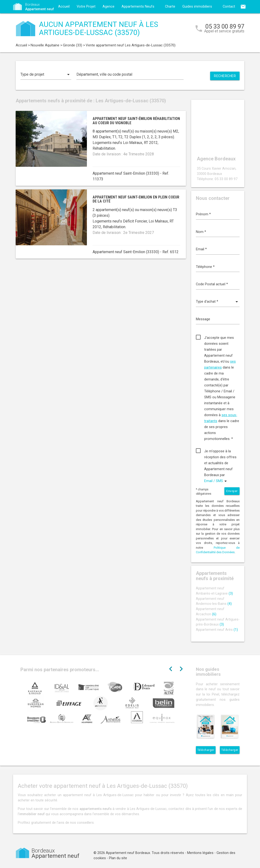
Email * (201, 249)
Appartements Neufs (138, 7)
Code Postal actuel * (212, 284)
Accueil (64, 7)
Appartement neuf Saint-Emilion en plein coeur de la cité (136, 199)
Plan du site (118, 858)
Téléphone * (205, 267)
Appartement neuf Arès (217, 630)
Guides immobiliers (197, 7)
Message (203, 319)
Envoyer (232, 491)
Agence (109, 7)
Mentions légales (200, 853)
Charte (170, 7)
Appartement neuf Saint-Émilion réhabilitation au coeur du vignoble (136, 121)
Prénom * (203, 214)
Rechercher (225, 76)
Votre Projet (86, 7)
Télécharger (206, 750)
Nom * (201, 232)
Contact (229, 7)
